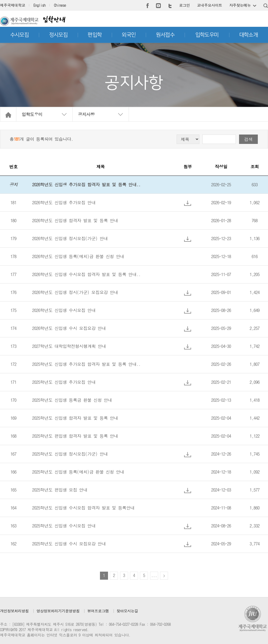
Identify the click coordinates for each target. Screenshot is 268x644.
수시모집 (20, 35)
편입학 (95, 35)
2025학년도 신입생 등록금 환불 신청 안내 (72, 400)
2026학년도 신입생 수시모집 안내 (64, 310)
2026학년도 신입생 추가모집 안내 (64, 202)
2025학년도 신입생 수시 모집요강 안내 (69, 544)
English (40, 5)
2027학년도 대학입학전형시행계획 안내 (69, 346)
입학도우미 (207, 35)
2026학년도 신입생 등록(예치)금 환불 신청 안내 (78, 256)
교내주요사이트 (210, 5)
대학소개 (249, 35)
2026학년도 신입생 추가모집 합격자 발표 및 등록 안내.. (86, 185)
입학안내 (54, 19)
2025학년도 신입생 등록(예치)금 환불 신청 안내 (78, 472)
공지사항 (86, 114)
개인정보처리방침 (14, 611)
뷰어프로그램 (98, 611)
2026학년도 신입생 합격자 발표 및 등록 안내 (75, 220)
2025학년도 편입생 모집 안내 (60, 490)
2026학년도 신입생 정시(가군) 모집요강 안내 (75, 292)
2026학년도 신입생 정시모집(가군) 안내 (70, 238)
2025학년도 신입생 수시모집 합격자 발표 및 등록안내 (83, 508)
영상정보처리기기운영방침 (58, 611)
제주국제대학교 (13, 5)
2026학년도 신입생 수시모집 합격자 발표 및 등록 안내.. (86, 274)
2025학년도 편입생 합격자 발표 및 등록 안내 (75, 436)
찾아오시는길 (127, 611)
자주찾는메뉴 (240, 5)
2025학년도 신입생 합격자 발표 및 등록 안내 (75, 418)
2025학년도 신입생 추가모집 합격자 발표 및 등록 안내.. (86, 364)
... (154, 575)
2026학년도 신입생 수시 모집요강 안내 (69, 328)
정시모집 (58, 35)
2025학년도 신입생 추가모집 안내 (64, 382)
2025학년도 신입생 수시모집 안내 (64, 526)
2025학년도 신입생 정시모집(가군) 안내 (70, 454)
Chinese (60, 5)
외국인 (129, 35)
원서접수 (165, 35)
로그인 (184, 5)
